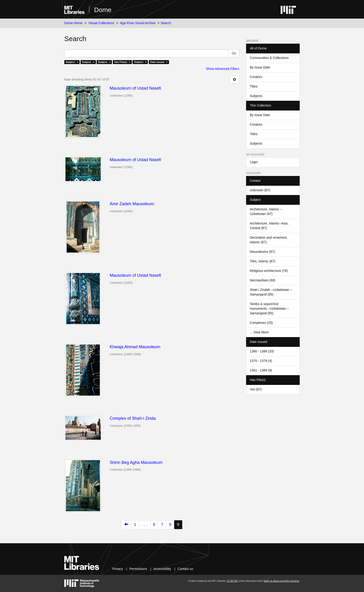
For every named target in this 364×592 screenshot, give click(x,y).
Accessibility (162, 569)
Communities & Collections (269, 58)
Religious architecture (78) (269, 271)
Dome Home (73, 23)
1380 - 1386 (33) (262, 351)
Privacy (118, 569)
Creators (256, 77)
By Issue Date (260, 67)
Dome (103, 10)
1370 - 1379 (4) (261, 361)
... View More (259, 332)
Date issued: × (159, 62)
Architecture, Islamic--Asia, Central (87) (269, 226)
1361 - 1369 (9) (261, 370)
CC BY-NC (232, 581)
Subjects (256, 96)
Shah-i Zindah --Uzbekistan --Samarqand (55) (271, 292)
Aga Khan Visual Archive (138, 23)
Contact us (185, 569)
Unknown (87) (260, 190)
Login (254, 162)
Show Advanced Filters (223, 69)
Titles (254, 86)
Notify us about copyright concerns (281, 581)
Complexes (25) (261, 323)
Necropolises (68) (263, 280)
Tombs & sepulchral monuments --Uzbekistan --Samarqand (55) (269, 309)
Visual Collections (101, 23)
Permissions (138, 569)
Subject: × (72, 62)
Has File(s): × (122, 62)
